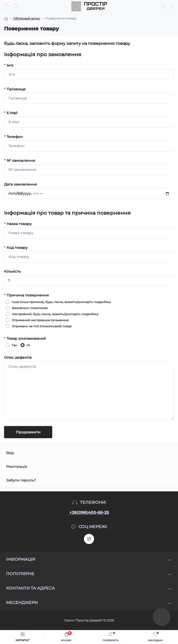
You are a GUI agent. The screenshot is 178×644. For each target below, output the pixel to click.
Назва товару (18, 224)
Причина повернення (26, 295)
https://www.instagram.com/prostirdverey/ (89, 539)
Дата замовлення (21, 184)
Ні (28, 345)
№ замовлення (20, 160)
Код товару (16, 248)
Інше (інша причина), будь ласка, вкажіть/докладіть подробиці (60, 302)
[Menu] (7, 6)
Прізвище (15, 89)
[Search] (16, 6)
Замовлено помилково (29, 308)
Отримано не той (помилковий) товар (41, 326)
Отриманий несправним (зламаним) (39, 320)
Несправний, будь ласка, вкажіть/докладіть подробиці (54, 314)
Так (14, 345)
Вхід (10, 453)
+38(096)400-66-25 (89, 512)
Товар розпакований (25, 338)
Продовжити (28, 432)
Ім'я (9, 65)
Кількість (12, 271)
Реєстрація (16, 467)
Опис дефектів (18, 357)
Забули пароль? (21, 480)
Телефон (13, 137)
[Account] (172, 6)
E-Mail (11, 113)
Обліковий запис (27, 18)
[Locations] (163, 6)
